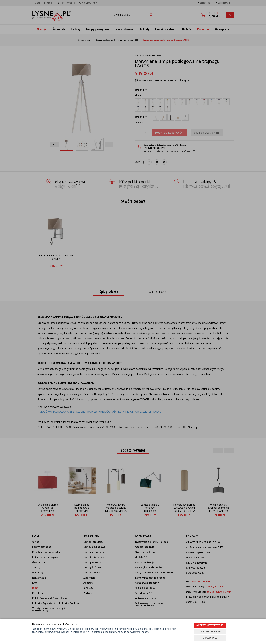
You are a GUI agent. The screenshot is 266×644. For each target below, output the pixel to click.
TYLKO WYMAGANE (210, 632)
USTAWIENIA (210, 638)
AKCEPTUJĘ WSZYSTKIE (210, 625)
